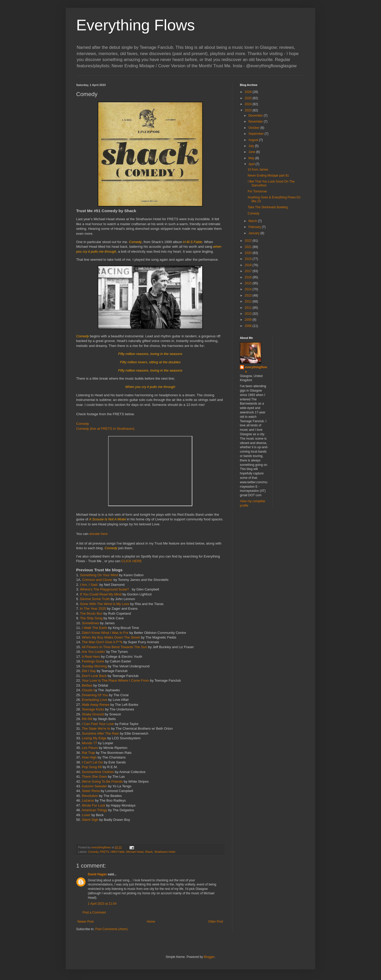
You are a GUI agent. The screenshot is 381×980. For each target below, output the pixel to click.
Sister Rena (91, 791)
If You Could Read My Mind (101, 594)
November (256, 122)
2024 (249, 104)
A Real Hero (91, 657)
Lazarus (88, 800)
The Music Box (91, 613)
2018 (249, 265)
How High (90, 757)
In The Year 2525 (93, 609)
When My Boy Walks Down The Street (111, 637)
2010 (249, 314)
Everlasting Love (95, 700)
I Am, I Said (89, 585)
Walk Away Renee (96, 705)
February (255, 227)
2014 (249, 289)
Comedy (83, 424)
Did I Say (89, 671)
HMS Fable (118, 852)
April (252, 164)
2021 (249, 247)
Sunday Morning (94, 666)
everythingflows (256, 369)
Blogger (209, 957)
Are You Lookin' (93, 652)
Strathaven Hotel (165, 852)
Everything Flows (136, 25)
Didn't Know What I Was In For (105, 633)
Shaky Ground (93, 714)
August (254, 140)
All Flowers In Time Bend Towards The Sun (115, 647)
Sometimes (90, 623)
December (256, 116)
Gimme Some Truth (95, 599)
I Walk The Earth (95, 628)
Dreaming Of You (95, 695)
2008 (249, 326)
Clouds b (89, 690)
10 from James (258, 170)
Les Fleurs (90, 748)
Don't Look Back (95, 676)
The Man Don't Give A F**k (102, 642)
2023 (249, 110)
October (254, 128)
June (252, 152)
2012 (249, 301)
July (252, 146)
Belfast (87, 685)
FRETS (104, 852)
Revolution (90, 796)
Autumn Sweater (94, 786)
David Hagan (97, 874)
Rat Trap (88, 753)
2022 (249, 241)
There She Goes (95, 777)
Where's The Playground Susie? (106, 589)
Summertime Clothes (98, 772)
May (252, 158)
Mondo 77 (90, 743)
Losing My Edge (94, 738)
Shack (149, 852)
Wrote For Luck (94, 805)
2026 (249, 92)
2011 (249, 308)
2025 (249, 98)
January (254, 233)
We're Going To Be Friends (103, 781)
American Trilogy (94, 810)
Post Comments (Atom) (111, 929)
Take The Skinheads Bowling (268, 207)
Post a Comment (94, 912)
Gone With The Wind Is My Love (105, 604)
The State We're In (96, 729)
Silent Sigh (90, 820)
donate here (98, 534)
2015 (249, 283)
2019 (249, 259)
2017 (249, 271)
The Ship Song (91, 618)
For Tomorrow (257, 191)
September (257, 134)
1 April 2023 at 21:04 (102, 904)
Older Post (216, 922)
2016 (249, 277)
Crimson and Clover (97, 580)
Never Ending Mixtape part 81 (268, 176)
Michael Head (135, 852)
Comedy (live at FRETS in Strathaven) (105, 429)
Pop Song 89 (92, 767)
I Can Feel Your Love (98, 724)
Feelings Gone (93, 661)
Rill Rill (87, 719)
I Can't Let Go (93, 762)
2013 (249, 296)
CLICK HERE (132, 561)
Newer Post (86, 922)
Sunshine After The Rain (101, 733)
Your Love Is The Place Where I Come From (116, 680)
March (253, 221)
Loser (86, 815)
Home (151, 922)
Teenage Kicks (93, 709)
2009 (249, 320)
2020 (249, 253)
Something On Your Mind (99, 575)
